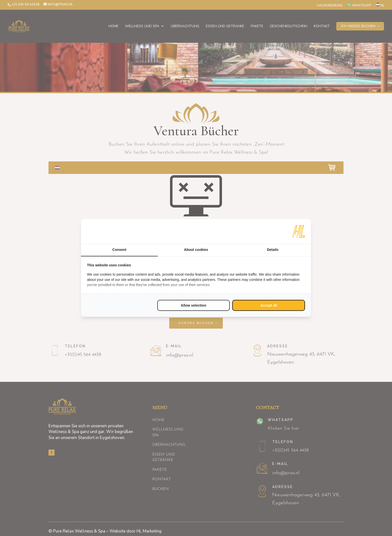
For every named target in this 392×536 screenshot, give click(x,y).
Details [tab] (273, 250)
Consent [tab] (119, 250)
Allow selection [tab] (193, 305)
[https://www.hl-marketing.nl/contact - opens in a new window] (299, 231)
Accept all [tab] (269, 305)
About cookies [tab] (196, 250)
